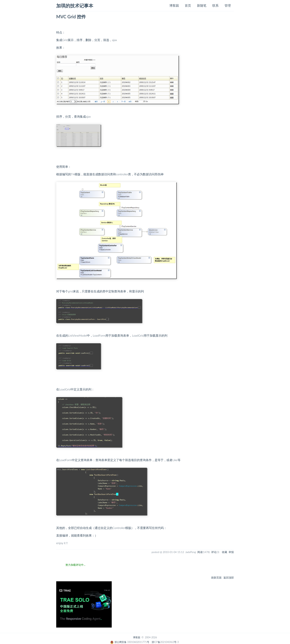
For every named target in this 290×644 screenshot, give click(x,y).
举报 (231, 552)
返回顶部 (229, 578)
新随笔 (202, 5)
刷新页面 (216, 578)
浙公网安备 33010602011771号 (130, 642)
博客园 (174, 5)
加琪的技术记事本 (75, 6)
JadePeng (191, 552)
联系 (215, 5)
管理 (228, 5)
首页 (188, 5)
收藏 (225, 552)
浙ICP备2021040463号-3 (165, 642)
